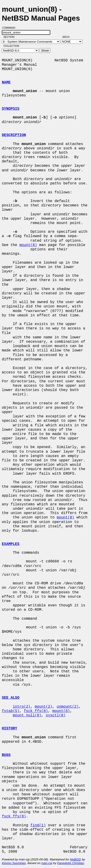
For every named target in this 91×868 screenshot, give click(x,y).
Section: (10, 37)
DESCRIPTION (14, 135)
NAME (6, 82)
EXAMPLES (11, 544)
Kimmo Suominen (14, 863)
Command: (10, 28)
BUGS (6, 755)
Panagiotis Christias (71, 863)
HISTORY (9, 728)
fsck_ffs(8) (36, 711)
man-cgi (47, 863)
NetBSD (75, 859)
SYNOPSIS (11, 109)
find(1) (38, 825)
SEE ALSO (11, 698)
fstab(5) (11, 711)
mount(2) (44, 707)
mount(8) (28, 245)
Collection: (12, 46)
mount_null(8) (27, 715)
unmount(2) (68, 707)
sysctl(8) (56, 715)
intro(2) (22, 707)
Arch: (68, 37)
